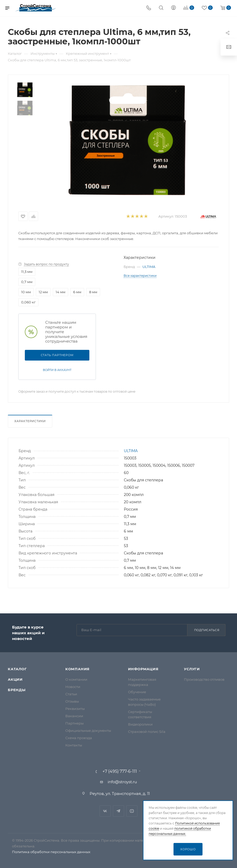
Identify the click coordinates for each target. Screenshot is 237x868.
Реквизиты (75, 709)
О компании (76, 679)
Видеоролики (140, 724)
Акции (15, 679)
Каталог (17, 669)
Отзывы (72, 701)
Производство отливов (204, 679)
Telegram (118, 811)
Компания (77, 669)
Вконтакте (105, 811)
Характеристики (30, 421)
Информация (143, 669)
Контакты (74, 745)
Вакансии (74, 716)
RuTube (132, 811)
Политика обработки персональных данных (51, 852)
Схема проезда (79, 738)
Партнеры (74, 723)
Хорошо (188, 849)
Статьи (71, 694)
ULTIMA (149, 267)
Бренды (17, 690)
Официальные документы (88, 731)
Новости (73, 687)
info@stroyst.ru (122, 782)
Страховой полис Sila (147, 732)
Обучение (137, 692)
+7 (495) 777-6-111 (120, 771)
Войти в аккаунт (57, 370)
